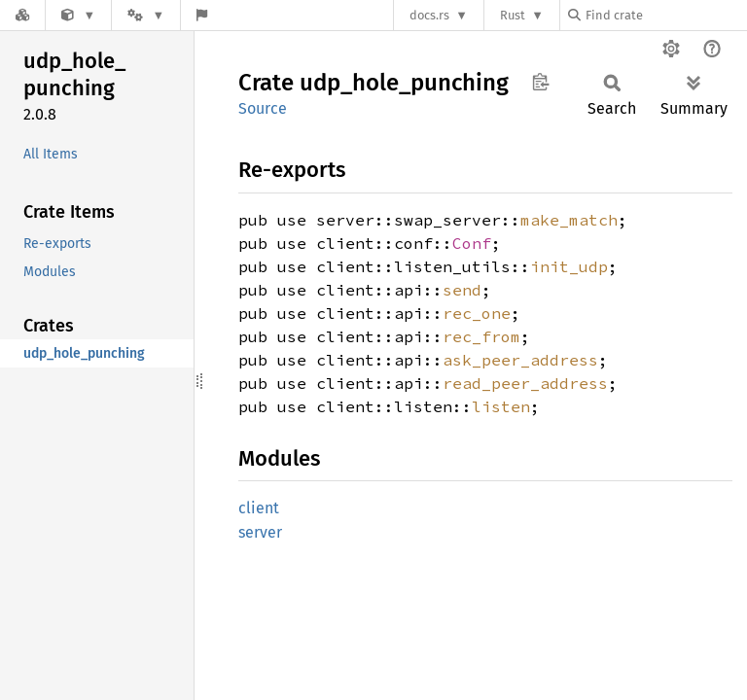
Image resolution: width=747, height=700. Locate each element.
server (260, 532)
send (462, 290)
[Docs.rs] (22, 15)
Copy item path (540, 82)
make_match (569, 220)
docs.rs (429, 15)
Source (263, 108)
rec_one (477, 313)
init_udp (569, 266)
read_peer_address (525, 383)
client (259, 508)
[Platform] (146, 15)
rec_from (481, 336)
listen (501, 406)
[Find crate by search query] (665, 15)
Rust (513, 15)
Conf (472, 243)
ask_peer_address (520, 360)
